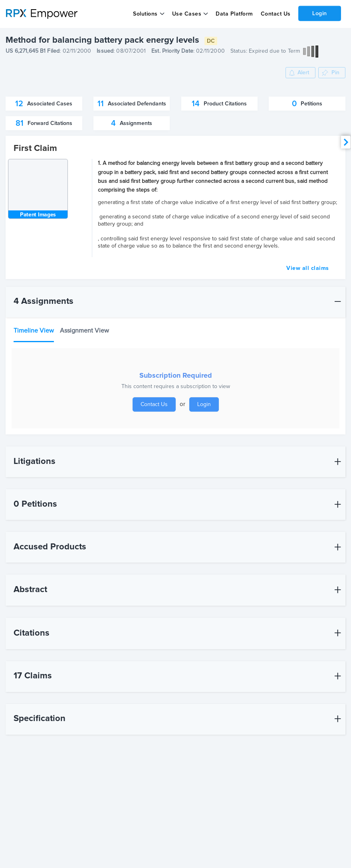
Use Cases (187, 14)
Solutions (145, 14)
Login (320, 13)
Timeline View (34, 331)
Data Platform (234, 14)
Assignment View (84, 331)
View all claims (308, 268)
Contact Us (275, 14)
